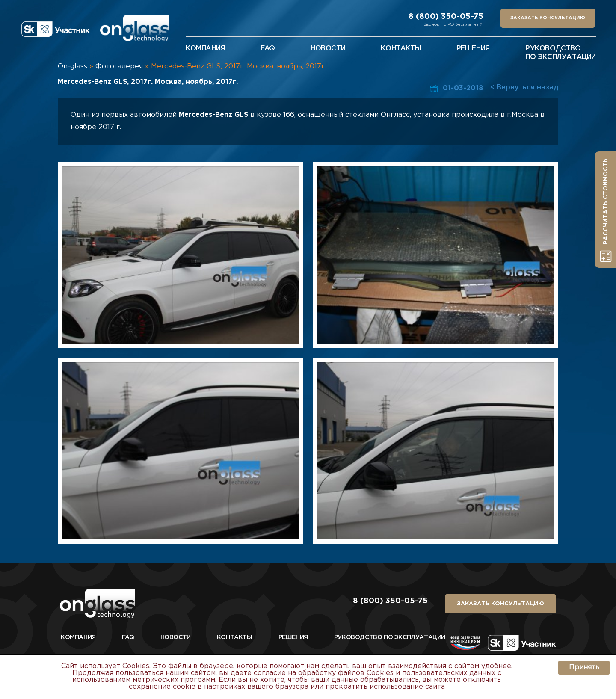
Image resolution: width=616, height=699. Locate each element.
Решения (293, 637)
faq (268, 49)
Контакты (235, 637)
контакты (401, 49)
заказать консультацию (548, 18)
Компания (205, 49)
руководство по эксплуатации (390, 637)
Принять (584, 668)
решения (473, 49)
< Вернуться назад (524, 87)
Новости (176, 637)
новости (328, 49)
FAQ (128, 637)
